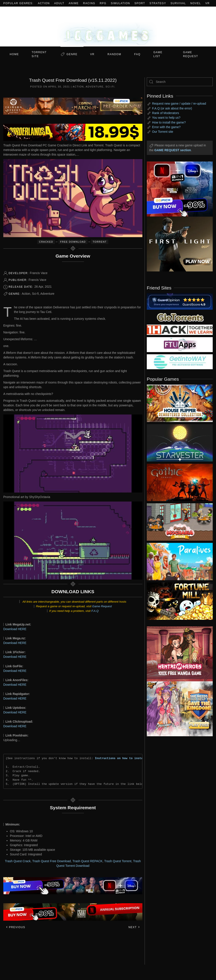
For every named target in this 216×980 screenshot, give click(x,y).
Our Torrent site (163, 132)
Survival (178, 3)
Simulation (120, 3)
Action (44, 3)
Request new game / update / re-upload (179, 104)
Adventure (95, 87)
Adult (59, 3)
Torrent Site (39, 54)
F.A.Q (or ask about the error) (172, 108)
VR (208, 3)
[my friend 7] (180, 362)
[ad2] (176, 654)
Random (114, 54)
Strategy (158, 3)
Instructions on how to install (121, 758)
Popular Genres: (18, 3)
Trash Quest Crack (18, 861)
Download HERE (15, 629)
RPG (103, 3)
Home (14, 54)
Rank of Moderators (166, 113)
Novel (196, 3)
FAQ (137, 54)
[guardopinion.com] (180, 301)
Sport (140, 3)
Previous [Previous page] (15, 927)
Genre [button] (72, 54)
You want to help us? (166, 118)
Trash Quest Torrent (118, 861)
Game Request (102, 606)
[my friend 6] (180, 344)
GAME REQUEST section (172, 150)
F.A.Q (95, 611)
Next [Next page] (134, 927)
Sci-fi (110, 87)
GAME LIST (158, 54)
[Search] (180, 82)
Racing (89, 3)
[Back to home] (108, 26)
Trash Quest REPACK (88, 861)
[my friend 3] (180, 329)
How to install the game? (169, 122)
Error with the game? (166, 127)
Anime (74, 3)
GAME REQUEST (191, 54)
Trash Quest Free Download (52, 861)
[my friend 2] (180, 317)
